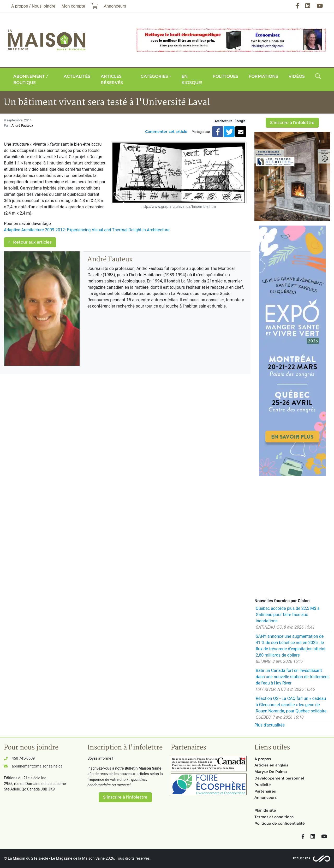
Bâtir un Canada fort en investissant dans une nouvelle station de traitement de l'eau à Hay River (292, 677)
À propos (263, 759)
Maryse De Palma (271, 772)
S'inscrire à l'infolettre (292, 123)
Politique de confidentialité (280, 823)
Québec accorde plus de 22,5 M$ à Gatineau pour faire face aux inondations (288, 615)
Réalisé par (302, 858)
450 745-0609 (23, 758)
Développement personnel (279, 778)
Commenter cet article (166, 132)
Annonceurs (266, 798)
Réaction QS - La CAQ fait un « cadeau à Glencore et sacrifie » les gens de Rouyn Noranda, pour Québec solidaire (291, 705)
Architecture (223, 121)
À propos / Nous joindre (33, 6)
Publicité (263, 785)
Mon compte (73, 6)
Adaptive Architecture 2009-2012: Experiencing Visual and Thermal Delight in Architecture (87, 230)
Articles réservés (112, 79)
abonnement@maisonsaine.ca (37, 766)
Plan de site (265, 810)
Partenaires (265, 791)
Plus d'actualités (270, 725)
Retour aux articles (30, 242)
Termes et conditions (274, 817)
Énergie (240, 121)
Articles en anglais (271, 765)
